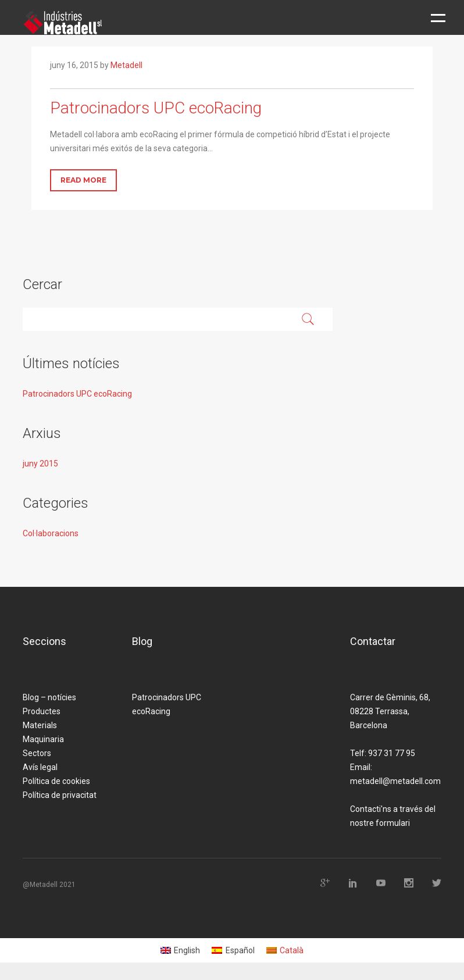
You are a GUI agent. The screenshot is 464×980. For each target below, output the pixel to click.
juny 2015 (40, 464)
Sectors (37, 753)
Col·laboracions (51, 533)
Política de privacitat (60, 795)
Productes (42, 711)
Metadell (126, 65)
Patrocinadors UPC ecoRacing (77, 394)
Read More (83, 180)
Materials (40, 725)
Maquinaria (43, 739)
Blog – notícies (49, 697)
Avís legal (40, 767)
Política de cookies (56, 781)
